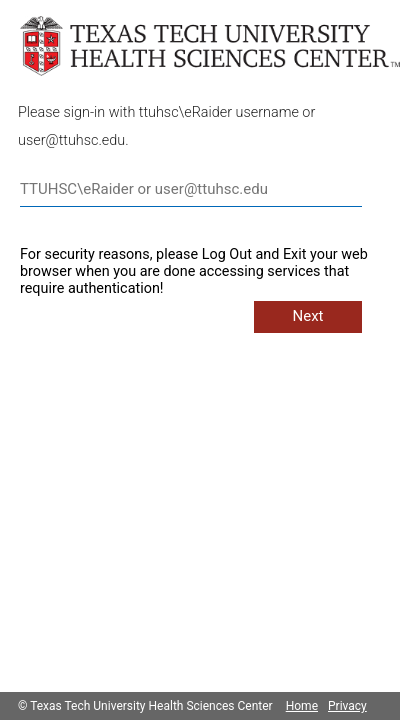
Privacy (347, 706)
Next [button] (307, 316)
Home (302, 706)
